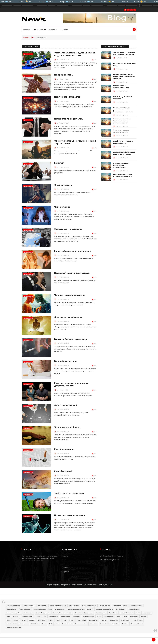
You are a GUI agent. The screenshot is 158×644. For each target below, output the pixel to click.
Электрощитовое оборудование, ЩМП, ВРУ (80, 609)
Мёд (65, 620)
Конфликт (59, 163)
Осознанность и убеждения (68, 317)
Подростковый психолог (120, 605)
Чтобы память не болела (67, 427)
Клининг (38, 617)
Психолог (144, 617)
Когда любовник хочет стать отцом (73, 251)
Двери (8, 617)
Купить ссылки (88, 613)
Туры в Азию (115, 624)
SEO (45, 617)
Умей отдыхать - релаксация (69, 493)
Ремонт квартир (67, 624)
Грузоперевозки (109, 617)
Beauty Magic (134, 617)
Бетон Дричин (24, 624)
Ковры (118, 617)
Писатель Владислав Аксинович (63, 613)
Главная (27, 30)
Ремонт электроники (81, 624)
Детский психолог (105, 605)
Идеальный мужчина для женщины (72, 273)
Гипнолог (125, 624)
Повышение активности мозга (70, 515)
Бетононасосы (125, 620)
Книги (125, 617)
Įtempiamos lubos (101, 613)
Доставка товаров (89, 617)
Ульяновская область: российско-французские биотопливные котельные (123, 110)
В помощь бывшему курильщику (71, 339)
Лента (43, 30)
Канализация (41, 620)
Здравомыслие (28, 54)
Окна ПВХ (32, 620)
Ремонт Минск (104, 624)
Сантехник (94, 624)
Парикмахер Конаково (137, 624)
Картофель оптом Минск (14, 613)
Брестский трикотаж (127, 613)
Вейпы (138, 613)
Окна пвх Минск (42, 605)
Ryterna (71, 620)
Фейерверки (77, 617)
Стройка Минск (120, 609)
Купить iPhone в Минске (43, 613)
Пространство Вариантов (67, 97)
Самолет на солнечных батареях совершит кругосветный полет (122, 121)
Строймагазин (54, 617)
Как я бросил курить (65, 449)
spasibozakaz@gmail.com (110, 560)
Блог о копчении (60, 609)
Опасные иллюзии (64, 185)
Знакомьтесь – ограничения (68, 229)
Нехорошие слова (63, 75)
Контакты (53, 30)
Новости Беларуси (29, 605)
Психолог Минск (11, 609)
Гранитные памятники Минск (104, 609)
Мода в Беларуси (74, 605)
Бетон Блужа (114, 620)
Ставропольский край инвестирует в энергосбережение (121, 165)
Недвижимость (65, 617)
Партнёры (64, 30)
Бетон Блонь (35, 624)
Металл (16, 620)
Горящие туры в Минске (13, 605)
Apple (51, 624)
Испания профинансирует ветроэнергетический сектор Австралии (124, 77)
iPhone (99, 617)
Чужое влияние (62, 207)
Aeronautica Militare (27, 617)
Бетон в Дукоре (81, 620)
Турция (24, 620)
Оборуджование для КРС (89, 605)
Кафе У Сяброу (113, 613)
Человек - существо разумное (70, 295)
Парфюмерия (147, 613)
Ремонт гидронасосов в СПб (58, 605)
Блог (35, 30)
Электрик (78, 613)
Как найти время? (63, 471)
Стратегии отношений (65, 405)
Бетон (8, 620)
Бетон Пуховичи (137, 620)
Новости (16, 617)
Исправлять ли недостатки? (69, 119)
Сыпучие (104, 620)
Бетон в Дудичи (94, 620)
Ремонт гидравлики (25, 609)
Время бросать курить (66, 361)
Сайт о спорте (29, 613)
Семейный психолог (136, 605)
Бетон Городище (11, 624)
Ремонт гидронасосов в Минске (43, 609)
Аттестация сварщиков (14, 627)
